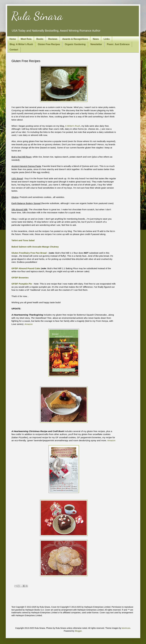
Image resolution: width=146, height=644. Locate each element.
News (96, 39)
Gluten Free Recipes (49, 44)
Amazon (29, 324)
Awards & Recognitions (75, 39)
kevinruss (126, 628)
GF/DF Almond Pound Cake (26, 268)
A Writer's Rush (73, 126)
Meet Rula (26, 39)
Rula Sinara (37, 16)
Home (13, 39)
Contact (14, 50)
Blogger (78, 631)
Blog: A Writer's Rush (21, 44)
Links (107, 39)
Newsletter (96, 44)
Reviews (53, 39)
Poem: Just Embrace (118, 44)
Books (40, 39)
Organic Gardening (75, 44)
